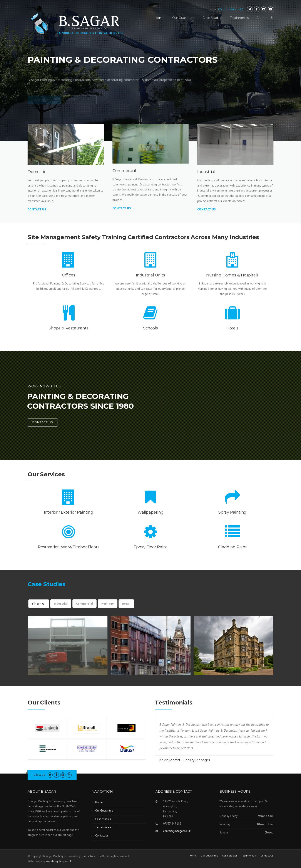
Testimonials (239, 18)
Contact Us (265, 18)
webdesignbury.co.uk (59, 861)
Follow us (38, 775)
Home (160, 18)
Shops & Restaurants (69, 328)
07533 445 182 (231, 9)
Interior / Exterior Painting (69, 512)
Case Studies (212, 18)
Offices (69, 275)
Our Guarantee (183, 18)
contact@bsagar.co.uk (177, 831)
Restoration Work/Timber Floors (69, 547)
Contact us (43, 422)
